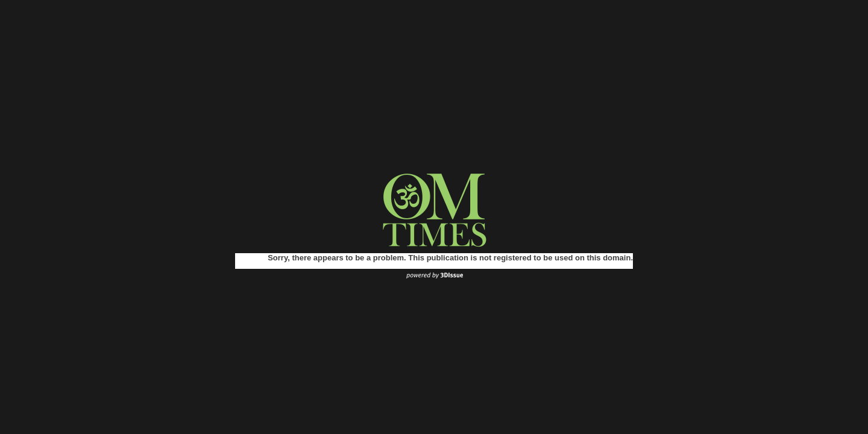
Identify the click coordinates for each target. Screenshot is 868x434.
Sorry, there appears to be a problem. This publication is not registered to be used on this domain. (450, 258)
